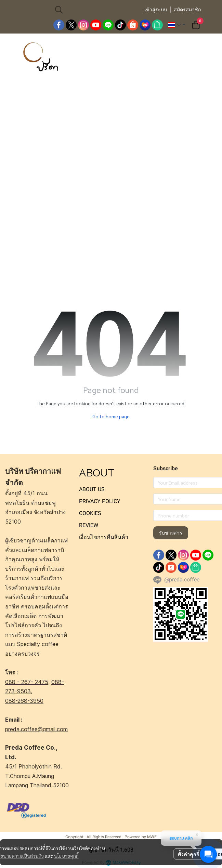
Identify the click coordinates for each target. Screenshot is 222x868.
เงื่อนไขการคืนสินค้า (104, 537)
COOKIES (90, 513)
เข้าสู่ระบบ (156, 10)
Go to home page (111, 416)
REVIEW (89, 525)
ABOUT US (92, 489)
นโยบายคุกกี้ (66, 856)
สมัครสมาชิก (187, 10)
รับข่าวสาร (171, 533)
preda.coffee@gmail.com (36, 729)
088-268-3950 (24, 701)
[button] (96, 10)
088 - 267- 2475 (27, 682)
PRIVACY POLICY (100, 501)
